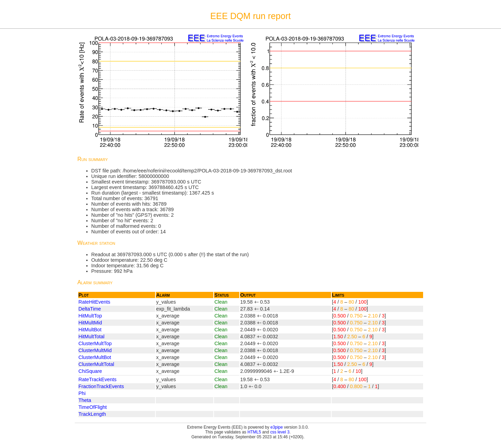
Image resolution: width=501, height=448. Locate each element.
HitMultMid (90, 323)
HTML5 (254, 432)
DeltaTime (90, 309)
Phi (82, 393)
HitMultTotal (92, 337)
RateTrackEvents (98, 379)
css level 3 (280, 432)
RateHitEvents (95, 302)
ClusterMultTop (95, 343)
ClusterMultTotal (96, 364)
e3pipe (277, 427)
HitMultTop (90, 316)
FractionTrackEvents (101, 386)
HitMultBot (90, 330)
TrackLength (92, 414)
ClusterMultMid (95, 350)
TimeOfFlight (93, 407)
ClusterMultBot (95, 357)
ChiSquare (90, 371)
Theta (85, 400)
